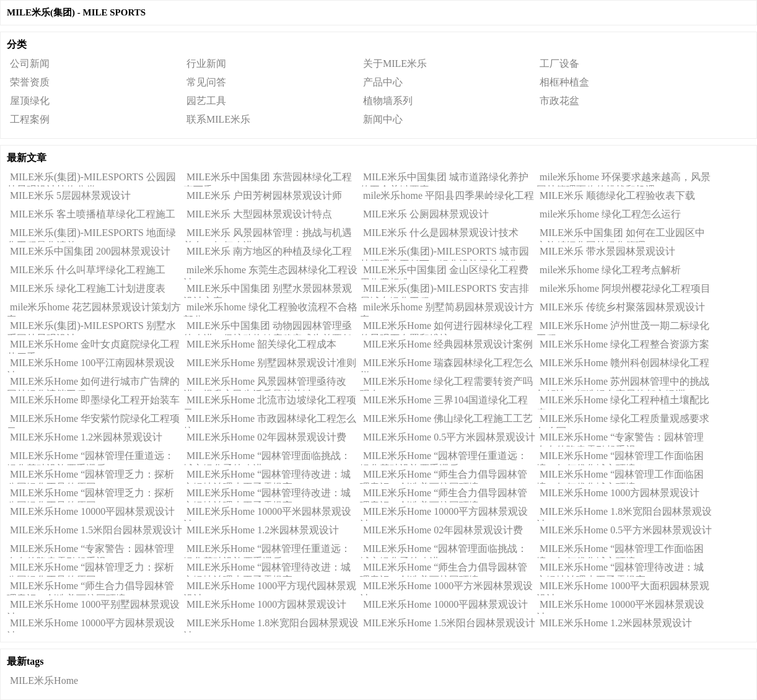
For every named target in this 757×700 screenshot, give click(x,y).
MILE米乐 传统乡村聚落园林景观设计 (622, 307)
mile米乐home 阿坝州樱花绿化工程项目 (625, 288)
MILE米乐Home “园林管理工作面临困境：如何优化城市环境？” (620, 458)
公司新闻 (30, 63)
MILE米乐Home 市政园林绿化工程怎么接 (270, 421)
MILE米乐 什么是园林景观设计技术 (441, 233)
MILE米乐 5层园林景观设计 (70, 195)
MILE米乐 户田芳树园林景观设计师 (264, 195)
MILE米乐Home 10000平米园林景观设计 (267, 514)
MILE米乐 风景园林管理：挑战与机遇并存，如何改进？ (268, 235)
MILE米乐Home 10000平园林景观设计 (92, 511)
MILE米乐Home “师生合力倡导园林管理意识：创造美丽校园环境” (444, 476)
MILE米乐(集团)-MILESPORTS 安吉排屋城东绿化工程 (444, 291)
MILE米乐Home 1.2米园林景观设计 (86, 437)
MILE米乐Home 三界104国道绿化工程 (445, 400)
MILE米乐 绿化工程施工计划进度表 (88, 288)
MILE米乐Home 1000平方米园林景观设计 (446, 588)
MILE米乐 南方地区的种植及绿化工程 (269, 251)
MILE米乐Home (44, 680)
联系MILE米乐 (218, 119)
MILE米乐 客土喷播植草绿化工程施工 (93, 214)
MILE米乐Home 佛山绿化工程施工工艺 (448, 418)
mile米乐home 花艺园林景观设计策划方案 (94, 309)
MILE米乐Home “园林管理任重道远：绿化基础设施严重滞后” (90, 458)
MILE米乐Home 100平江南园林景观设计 (91, 365)
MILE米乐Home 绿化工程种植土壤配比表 (623, 402)
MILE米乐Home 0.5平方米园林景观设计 (449, 437)
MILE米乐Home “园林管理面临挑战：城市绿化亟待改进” (267, 458)
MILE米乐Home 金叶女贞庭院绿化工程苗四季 (93, 346)
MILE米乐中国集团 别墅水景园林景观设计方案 (268, 291)
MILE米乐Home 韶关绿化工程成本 (261, 344)
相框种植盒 (564, 82)
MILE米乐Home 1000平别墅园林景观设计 (93, 606)
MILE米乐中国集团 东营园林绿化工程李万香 (268, 179)
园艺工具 (206, 101)
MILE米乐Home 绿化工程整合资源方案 (624, 344)
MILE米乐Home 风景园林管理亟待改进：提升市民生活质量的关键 (265, 383)
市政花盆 (559, 101)
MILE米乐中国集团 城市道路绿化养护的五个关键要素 (444, 179)
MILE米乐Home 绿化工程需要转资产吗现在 (446, 383)
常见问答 (206, 82)
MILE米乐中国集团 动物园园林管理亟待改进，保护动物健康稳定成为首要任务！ (268, 328)
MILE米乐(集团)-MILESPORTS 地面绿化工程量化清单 (91, 235)
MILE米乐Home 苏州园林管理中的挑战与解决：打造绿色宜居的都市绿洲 (623, 383)
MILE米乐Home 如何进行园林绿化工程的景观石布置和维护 (446, 328)
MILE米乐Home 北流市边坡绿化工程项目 (270, 402)
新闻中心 (383, 119)
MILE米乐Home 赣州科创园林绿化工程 (624, 363)
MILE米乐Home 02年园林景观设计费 (266, 437)
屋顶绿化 (30, 101)
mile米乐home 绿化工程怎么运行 (610, 214)
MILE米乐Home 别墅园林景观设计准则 (271, 363)
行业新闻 (206, 63)
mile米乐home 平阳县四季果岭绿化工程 (449, 195)
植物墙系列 (388, 101)
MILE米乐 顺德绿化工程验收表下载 (617, 195)
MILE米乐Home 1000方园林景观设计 (619, 493)
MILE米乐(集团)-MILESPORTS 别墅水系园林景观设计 (91, 328)
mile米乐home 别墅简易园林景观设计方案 (447, 309)
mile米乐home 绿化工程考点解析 (610, 270)
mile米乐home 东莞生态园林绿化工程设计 (270, 272)
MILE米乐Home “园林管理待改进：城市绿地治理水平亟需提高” (267, 476)
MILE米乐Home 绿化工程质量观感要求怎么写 (623, 421)
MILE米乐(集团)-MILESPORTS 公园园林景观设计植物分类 (91, 179)
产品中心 (383, 82)
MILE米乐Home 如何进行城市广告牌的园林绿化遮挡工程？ (93, 383)
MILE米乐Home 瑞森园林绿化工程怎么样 (446, 365)
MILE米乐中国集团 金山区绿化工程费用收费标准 (444, 272)
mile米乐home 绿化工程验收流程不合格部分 (270, 309)
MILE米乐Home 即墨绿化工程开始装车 (95, 400)
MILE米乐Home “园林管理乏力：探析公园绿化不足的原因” (90, 476)
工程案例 (30, 119)
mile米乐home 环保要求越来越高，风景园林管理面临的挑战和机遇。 (624, 179)
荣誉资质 (30, 82)
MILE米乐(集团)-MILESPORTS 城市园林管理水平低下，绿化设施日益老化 (444, 253)
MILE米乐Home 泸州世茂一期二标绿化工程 (623, 328)
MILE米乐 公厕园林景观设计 (426, 214)
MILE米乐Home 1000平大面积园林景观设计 (623, 588)
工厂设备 (559, 63)
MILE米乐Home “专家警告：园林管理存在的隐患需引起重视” (620, 439)
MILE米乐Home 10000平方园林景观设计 (444, 514)
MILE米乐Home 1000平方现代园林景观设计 (270, 588)
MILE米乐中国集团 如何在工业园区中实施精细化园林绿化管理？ (621, 235)
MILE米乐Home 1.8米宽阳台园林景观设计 (624, 514)
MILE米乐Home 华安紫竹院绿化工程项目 (93, 421)
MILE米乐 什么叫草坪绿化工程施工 (88, 270)
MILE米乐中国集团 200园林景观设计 (90, 251)
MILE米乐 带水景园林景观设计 (607, 251)
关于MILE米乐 (395, 63)
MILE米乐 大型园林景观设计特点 (259, 214)
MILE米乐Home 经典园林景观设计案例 (448, 344)
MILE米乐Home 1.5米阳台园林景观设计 (96, 530)
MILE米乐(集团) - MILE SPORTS (76, 12)
